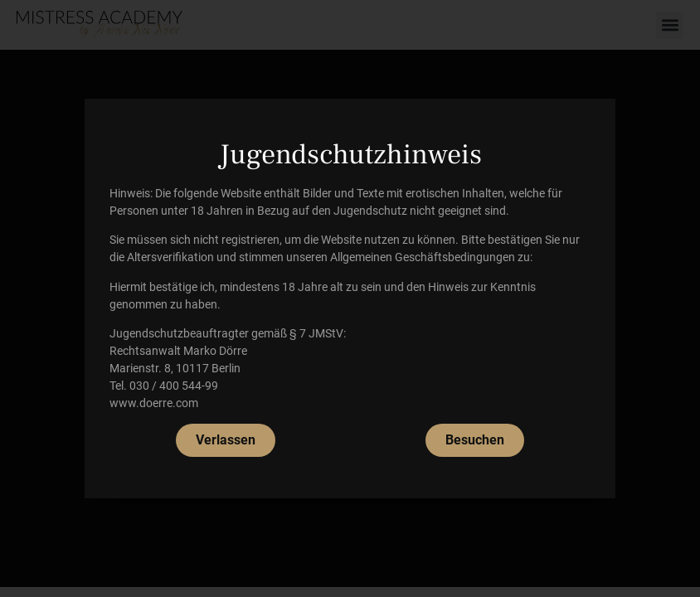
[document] (350, 298)
